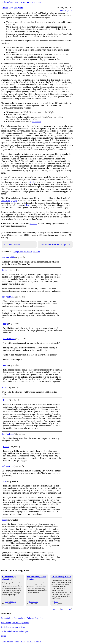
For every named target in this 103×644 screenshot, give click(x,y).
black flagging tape (9, 201)
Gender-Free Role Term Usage (56, 244)
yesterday (31, 182)
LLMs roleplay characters (9, 578)
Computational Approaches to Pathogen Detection (22, 618)
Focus (4, 636)
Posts (17, 2)
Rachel (6, 447)
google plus (18, 251)
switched (33, 224)
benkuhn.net (34, 602)
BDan (5, 387)
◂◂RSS (30, 2)
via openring (66, 609)
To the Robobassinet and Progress (15, 631)
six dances (36, 122)
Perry (5, 324)
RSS (23, 2)
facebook (28, 251)
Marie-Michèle (8, 257)
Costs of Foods (12, 244)
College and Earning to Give (13, 627)
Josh (5, 481)
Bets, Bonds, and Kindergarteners (15, 623)
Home (56, 602)
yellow (27, 205)
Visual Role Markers (12, 8)
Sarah (4, 520)
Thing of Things (10, 602)
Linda (6, 400)
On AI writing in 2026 (61, 577)
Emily (5, 270)
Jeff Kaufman (7, 2)
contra (63, 10)
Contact (38, 2)
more (55, 609)
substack (37, 251)
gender (70, 10)
